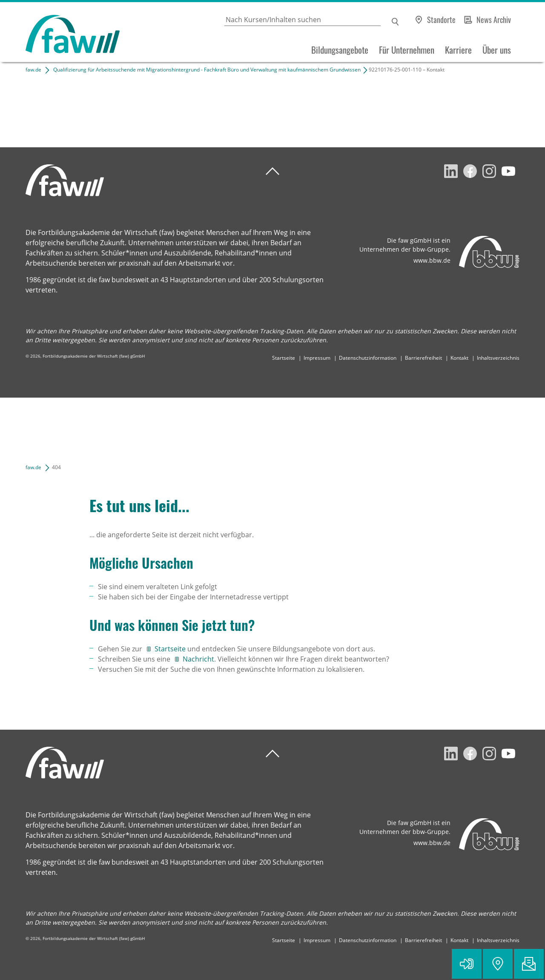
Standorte (441, 20)
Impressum (317, 358)
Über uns (497, 50)
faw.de (33, 70)
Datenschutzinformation (368, 358)
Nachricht (198, 659)
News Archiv (494, 20)
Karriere (458, 50)
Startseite (284, 358)
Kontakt (459, 358)
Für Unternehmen (407, 50)
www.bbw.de (432, 260)
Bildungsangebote (340, 50)
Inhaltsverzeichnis (498, 358)
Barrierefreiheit (423, 358)
